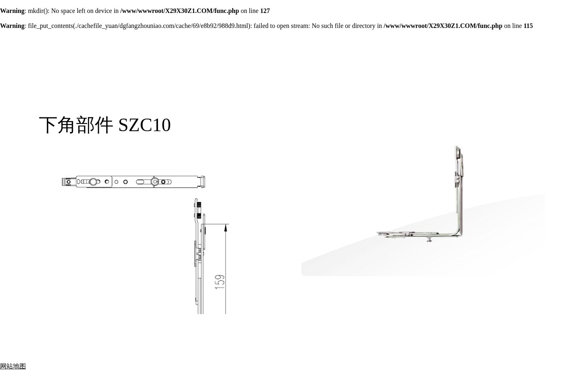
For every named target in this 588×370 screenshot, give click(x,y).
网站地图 (13, 366)
